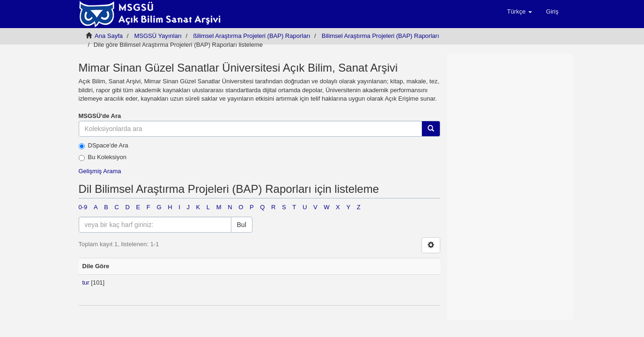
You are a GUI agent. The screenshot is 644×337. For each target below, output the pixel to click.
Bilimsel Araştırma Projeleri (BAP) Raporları (381, 36)
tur (86, 282)
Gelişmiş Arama (100, 171)
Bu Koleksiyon (103, 157)
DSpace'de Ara (104, 146)
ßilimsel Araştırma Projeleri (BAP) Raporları (252, 36)
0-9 (83, 207)
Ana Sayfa (109, 36)
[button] (519, 12)
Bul (242, 225)
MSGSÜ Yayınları (158, 36)
